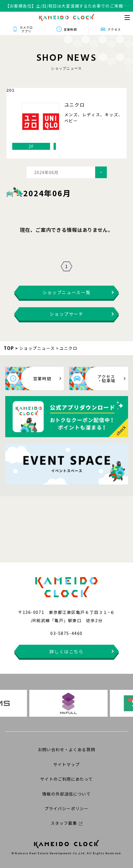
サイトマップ (66, 764)
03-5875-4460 (66, 633)
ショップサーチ (66, 314)
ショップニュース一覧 (67, 292)
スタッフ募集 (66, 823)
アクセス (114, 29)
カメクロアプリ (26, 29)
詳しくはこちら (66, 651)
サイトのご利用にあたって (66, 779)
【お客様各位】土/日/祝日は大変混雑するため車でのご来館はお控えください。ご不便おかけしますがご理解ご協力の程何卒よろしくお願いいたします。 (66, 6)
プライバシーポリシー (66, 808)
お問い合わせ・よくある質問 (66, 749)
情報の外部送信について (66, 794)
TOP (9, 348)
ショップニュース (37, 348)
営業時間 (70, 29)
